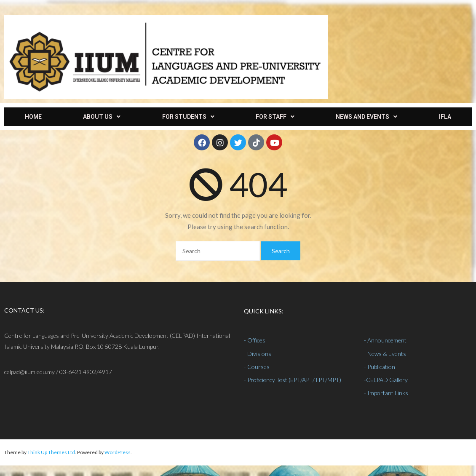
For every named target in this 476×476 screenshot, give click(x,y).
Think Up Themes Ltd (51, 452)
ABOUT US (102, 117)
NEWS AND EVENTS (366, 117)
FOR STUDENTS (188, 117)
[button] (102, 117)
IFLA (445, 117)
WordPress (118, 452)
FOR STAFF (275, 117)
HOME (33, 117)
